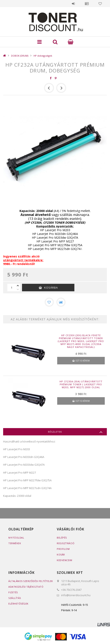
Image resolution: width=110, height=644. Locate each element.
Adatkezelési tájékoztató (26, 587)
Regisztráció (66, 543)
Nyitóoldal (16, 538)
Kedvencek (100, 4)
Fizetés (13, 592)
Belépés (73, 4)
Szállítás (15, 598)
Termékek (15, 543)
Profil (87, 4)
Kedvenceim (64, 560)
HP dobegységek (43, 56)
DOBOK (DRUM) (20, 56)
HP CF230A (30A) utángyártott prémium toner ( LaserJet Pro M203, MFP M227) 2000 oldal (81, 384)
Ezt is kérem (83, 361)
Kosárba (51, 288)
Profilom (63, 549)
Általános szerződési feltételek (31, 581)
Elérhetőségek (18, 604)
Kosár (61, 555)
